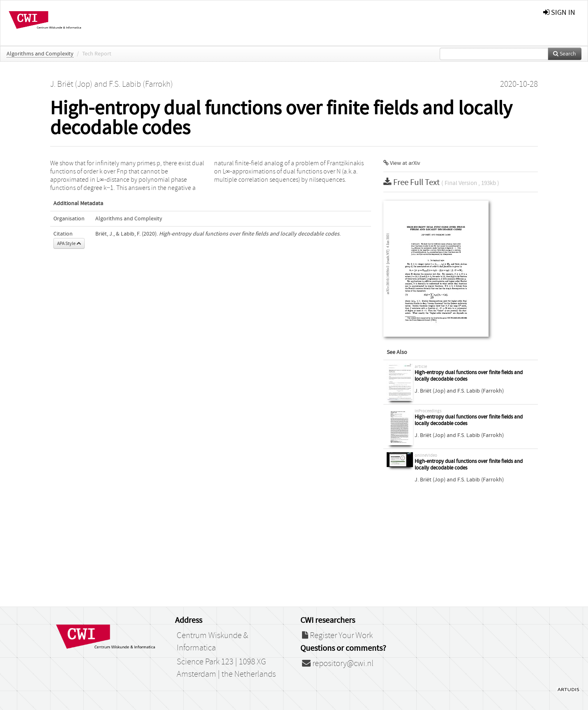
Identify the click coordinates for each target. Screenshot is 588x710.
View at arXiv (402, 163)
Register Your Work (337, 636)
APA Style (69, 243)
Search (565, 54)
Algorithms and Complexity (40, 54)
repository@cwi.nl (338, 664)
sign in (559, 13)
